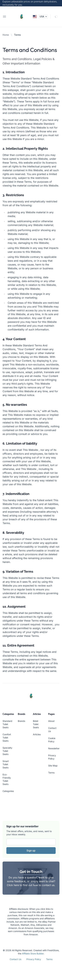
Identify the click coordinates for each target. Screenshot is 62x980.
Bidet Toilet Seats (36, 724)
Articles (37, 734)
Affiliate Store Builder (33, 953)
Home (6, 35)
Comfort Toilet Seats (7, 738)
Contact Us (15, 959)
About (51, 721)
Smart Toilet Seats (6, 764)
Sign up (31, 851)
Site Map (53, 766)
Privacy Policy (34, 959)
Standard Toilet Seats (7, 724)
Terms (51, 773)
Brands (21, 721)
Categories (8, 791)
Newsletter (54, 748)
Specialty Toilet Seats (7, 751)
